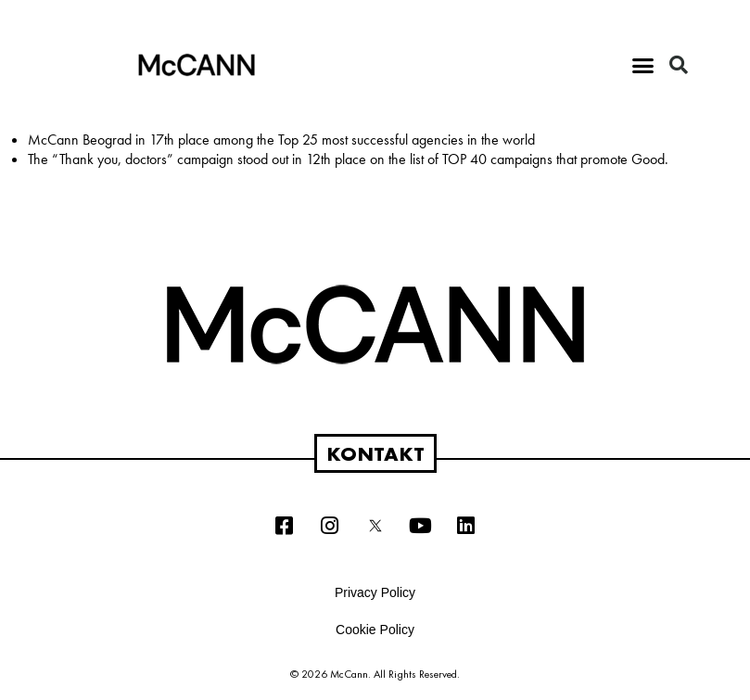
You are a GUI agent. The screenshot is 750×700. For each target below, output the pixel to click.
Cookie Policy (375, 630)
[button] (643, 65)
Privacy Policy (375, 592)
